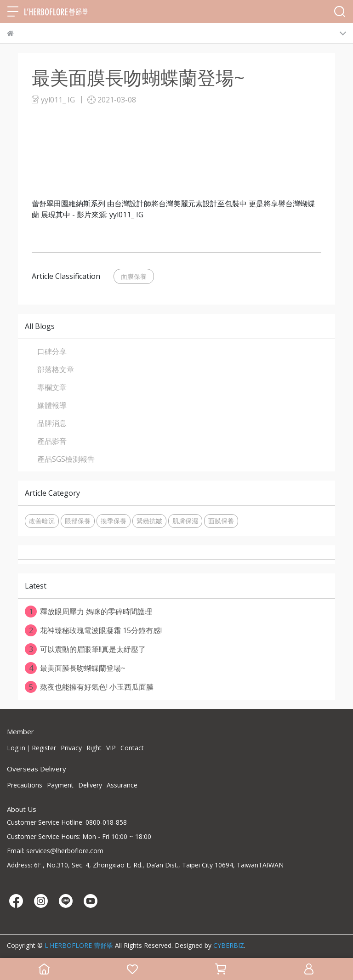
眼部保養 (78, 521)
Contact (132, 748)
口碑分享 (52, 351)
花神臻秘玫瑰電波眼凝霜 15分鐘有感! (93, 630)
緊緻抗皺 (149, 521)
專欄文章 (52, 387)
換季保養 (114, 521)
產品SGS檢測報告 (66, 459)
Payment (60, 785)
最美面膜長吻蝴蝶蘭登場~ (75, 668)
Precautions (25, 785)
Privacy (71, 748)
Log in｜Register (31, 748)
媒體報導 (52, 405)
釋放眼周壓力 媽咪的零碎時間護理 (88, 612)
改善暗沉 (42, 521)
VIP (111, 748)
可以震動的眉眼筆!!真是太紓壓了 (85, 649)
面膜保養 (134, 276)
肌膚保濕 (185, 521)
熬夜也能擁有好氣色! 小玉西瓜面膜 (89, 687)
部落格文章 (56, 369)
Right (94, 748)
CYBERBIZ (229, 945)
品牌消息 (52, 423)
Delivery (90, 785)
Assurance (122, 785)
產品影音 (52, 441)
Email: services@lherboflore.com (55, 851)
